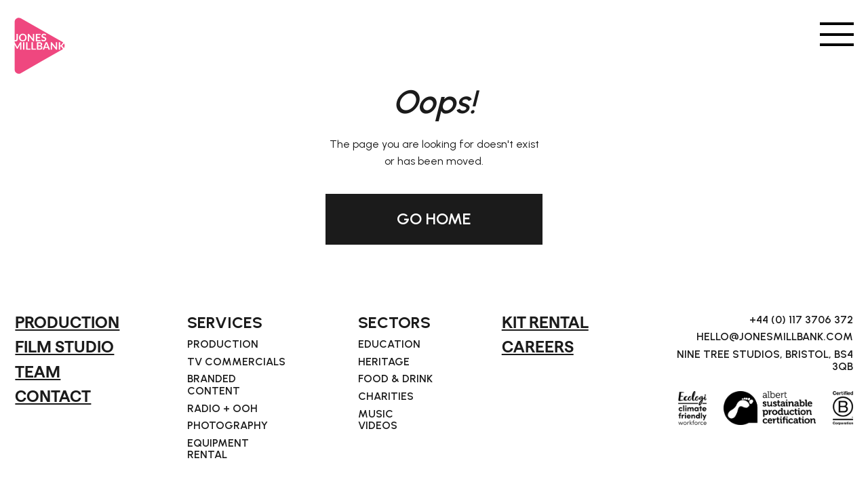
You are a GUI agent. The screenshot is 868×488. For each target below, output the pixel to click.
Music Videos (378, 420)
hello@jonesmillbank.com (775, 337)
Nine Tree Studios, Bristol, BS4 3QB (765, 360)
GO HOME (434, 219)
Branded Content (214, 385)
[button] (837, 33)
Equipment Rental (218, 449)
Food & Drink (395, 379)
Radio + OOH (222, 409)
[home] (40, 40)
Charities (386, 396)
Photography (228, 426)
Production (223, 344)
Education (389, 344)
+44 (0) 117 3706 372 (801, 320)
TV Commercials (236, 362)
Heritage (384, 362)
